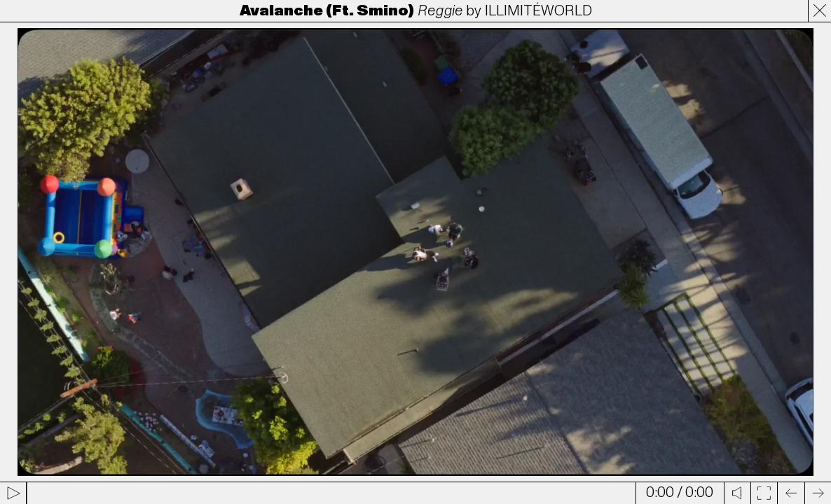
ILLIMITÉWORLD (538, 11)
